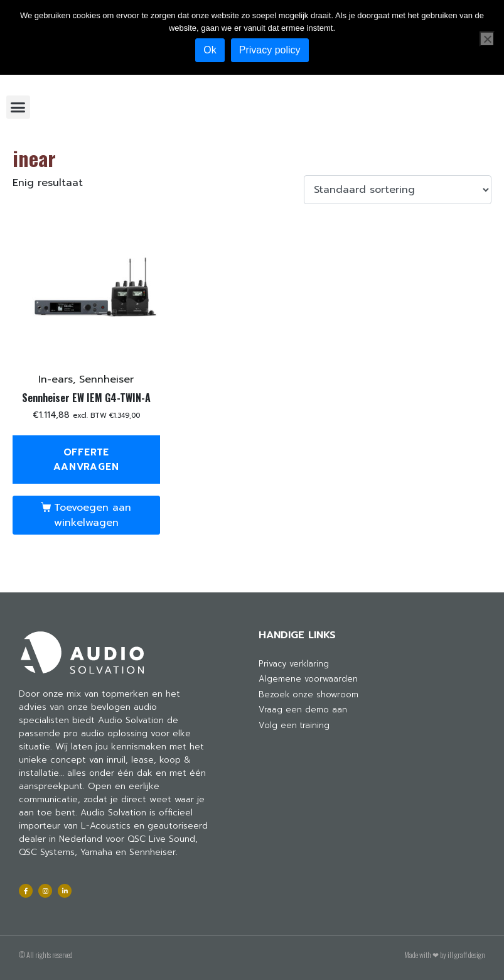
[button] (18, 107)
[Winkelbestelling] (398, 190)
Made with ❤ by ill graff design (445, 955)
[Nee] (487, 39)
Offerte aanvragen (86, 460)
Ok (210, 50)
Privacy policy (270, 50)
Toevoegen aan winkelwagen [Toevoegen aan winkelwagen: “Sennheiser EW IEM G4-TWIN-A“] (93, 515)
